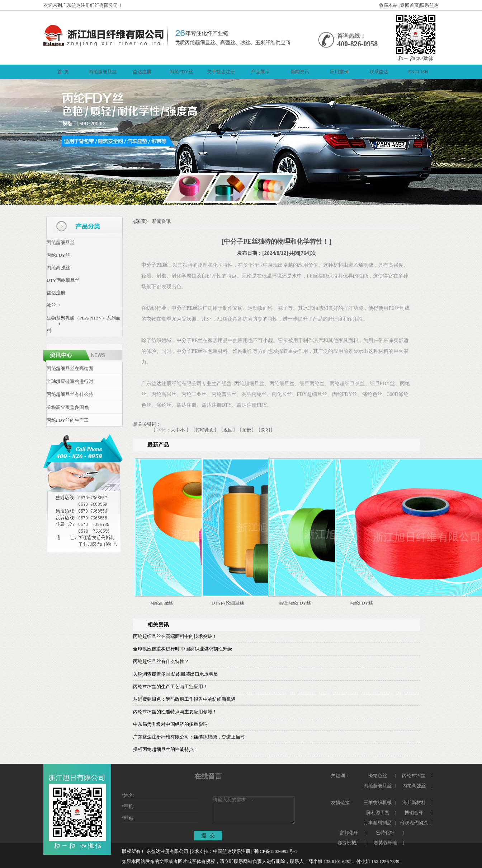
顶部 (247, 430)
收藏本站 (388, 5)
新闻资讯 (161, 221)
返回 (228, 430)
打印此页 (205, 430)
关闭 (265, 430)
